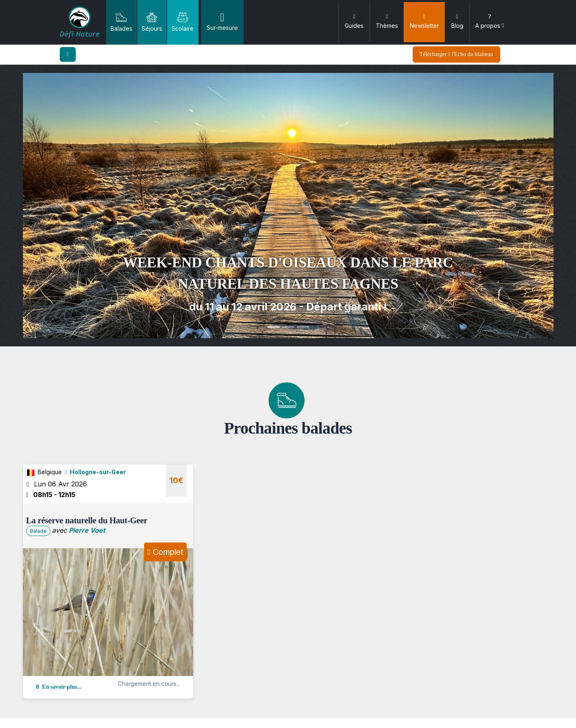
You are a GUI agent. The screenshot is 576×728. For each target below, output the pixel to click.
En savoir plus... (59, 687)
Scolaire (183, 21)
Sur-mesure (222, 21)
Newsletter (424, 21)
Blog (457, 21)
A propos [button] (490, 21)
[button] (63, 206)
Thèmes (387, 21)
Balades (121, 21)
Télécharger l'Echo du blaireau (456, 54)
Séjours (152, 21)
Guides (354, 21)
